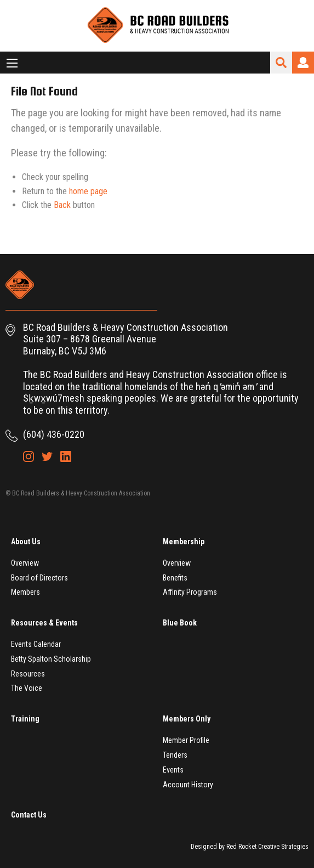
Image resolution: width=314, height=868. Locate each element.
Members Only (187, 719)
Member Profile (186, 740)
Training (25, 719)
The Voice (27, 688)
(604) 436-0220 (54, 434)
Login (303, 63)
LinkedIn (66, 456)
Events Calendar (36, 644)
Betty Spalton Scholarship (51, 659)
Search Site (281, 63)
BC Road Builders (157, 26)
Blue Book (180, 623)
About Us (26, 542)
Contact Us (29, 815)
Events (173, 770)
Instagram (28, 456)
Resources (28, 674)
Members (25, 592)
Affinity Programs (190, 592)
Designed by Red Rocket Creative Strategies (250, 847)
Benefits (175, 578)
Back (62, 205)
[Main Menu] (12, 63)
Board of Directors (39, 578)
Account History (188, 785)
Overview (25, 563)
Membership (184, 542)
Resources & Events (44, 623)
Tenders (175, 755)
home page (88, 191)
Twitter (47, 456)
